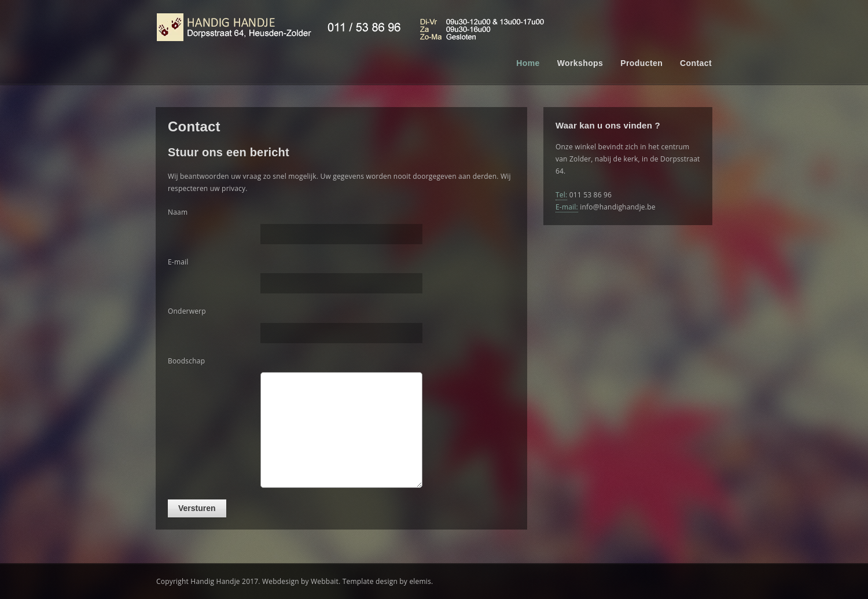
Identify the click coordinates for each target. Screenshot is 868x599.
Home (528, 63)
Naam (178, 212)
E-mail (178, 262)
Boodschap (186, 361)
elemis (420, 581)
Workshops (580, 63)
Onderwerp (187, 311)
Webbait (325, 581)
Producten (641, 63)
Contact (696, 63)
